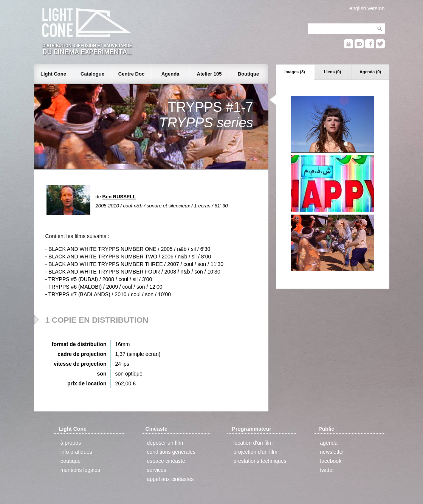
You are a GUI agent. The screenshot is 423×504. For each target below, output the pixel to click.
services (157, 470)
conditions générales (171, 452)
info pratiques (76, 452)
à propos (71, 443)
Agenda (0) (370, 72)
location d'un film (253, 443)
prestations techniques (260, 461)
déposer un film (165, 443)
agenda (329, 443)
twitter (327, 470)
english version (367, 8)
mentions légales (80, 470)
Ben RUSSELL (119, 197)
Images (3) (294, 72)
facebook (331, 461)
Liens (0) (332, 72)
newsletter (332, 452)
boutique (71, 461)
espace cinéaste (166, 461)
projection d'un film (255, 452)
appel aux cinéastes (170, 479)
